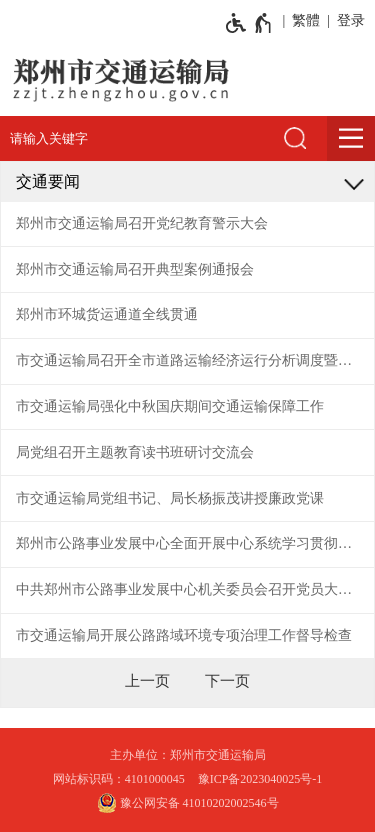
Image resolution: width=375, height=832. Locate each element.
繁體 (306, 20)
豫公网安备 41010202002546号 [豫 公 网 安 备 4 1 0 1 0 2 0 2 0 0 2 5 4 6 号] (188, 803)
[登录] (347, 21)
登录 (351, 20)
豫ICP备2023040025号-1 (260, 779)
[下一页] (227, 681)
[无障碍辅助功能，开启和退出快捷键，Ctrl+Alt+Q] (249, 23)
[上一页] (147, 681)
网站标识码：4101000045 (119, 779)
